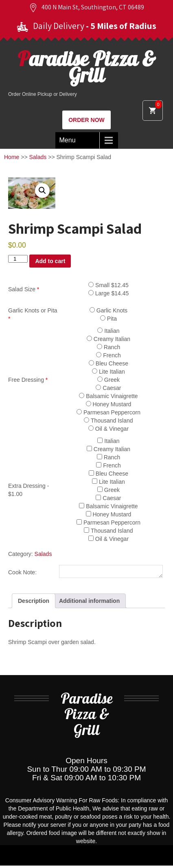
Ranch (108, 347)
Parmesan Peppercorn (108, 412)
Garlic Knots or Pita (33, 314)
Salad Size (24, 289)
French (108, 355)
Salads (38, 157)
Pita (108, 319)
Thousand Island (108, 421)
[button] (42, 190)
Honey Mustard (109, 404)
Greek (108, 380)
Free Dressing (28, 380)
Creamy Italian (108, 339)
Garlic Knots (108, 310)
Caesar (108, 388)
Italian (108, 331)
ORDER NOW (86, 120)
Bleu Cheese (108, 363)
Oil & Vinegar (108, 429)
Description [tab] (34, 603)
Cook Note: (22, 573)
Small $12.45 (108, 285)
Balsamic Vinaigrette (108, 396)
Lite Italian (108, 372)
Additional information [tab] (89, 603)
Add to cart (50, 261)
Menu (68, 140)
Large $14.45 (108, 293)
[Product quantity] (18, 259)
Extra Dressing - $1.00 (28, 490)
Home (12, 157)
